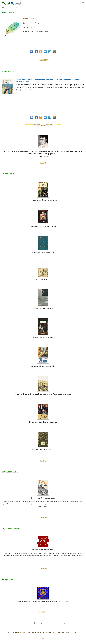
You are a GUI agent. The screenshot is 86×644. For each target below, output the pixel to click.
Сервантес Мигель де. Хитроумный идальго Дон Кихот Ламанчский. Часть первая (43, 394)
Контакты (79, 623)
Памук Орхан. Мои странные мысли (43, 498)
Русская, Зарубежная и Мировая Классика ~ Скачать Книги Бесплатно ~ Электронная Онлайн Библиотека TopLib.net (45, 632)
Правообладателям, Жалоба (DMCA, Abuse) (19, 623)
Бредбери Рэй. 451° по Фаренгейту (43, 366)
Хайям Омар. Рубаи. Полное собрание (43, 226)
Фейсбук (59, 623)
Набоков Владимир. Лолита (43, 338)
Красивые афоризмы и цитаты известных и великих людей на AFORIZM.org (43, 595)
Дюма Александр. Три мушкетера (43, 450)
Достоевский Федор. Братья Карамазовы (43, 422)
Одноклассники (68, 623)
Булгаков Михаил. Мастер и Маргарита (43, 200)
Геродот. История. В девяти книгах (43, 253)
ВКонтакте (52, 623)
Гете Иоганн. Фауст (43, 280)
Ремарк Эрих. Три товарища (43, 309)
